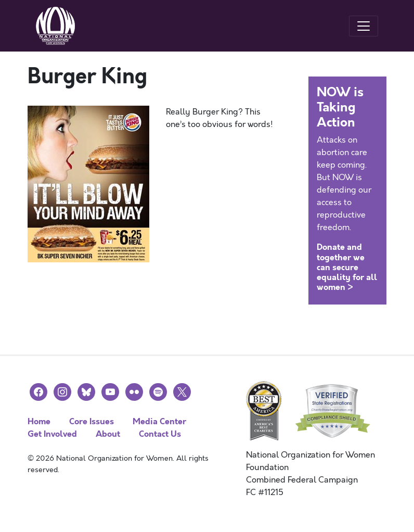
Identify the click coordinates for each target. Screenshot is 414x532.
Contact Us (160, 434)
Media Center (159, 421)
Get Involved (52, 434)
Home (39, 421)
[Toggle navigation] (364, 26)
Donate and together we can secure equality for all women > (347, 267)
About (108, 434)
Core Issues (92, 421)
